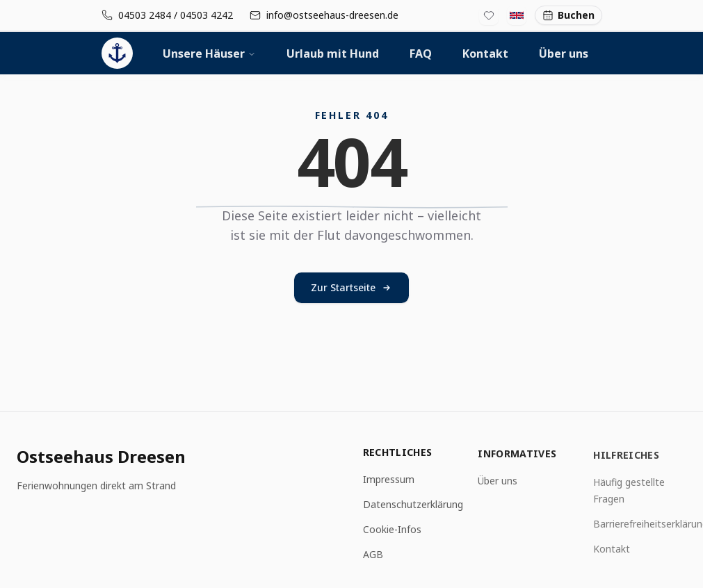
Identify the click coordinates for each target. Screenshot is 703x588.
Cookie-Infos (392, 530)
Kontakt (485, 54)
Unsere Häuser (209, 54)
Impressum (389, 480)
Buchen (568, 15)
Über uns (564, 54)
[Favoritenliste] (489, 15)
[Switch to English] (517, 15)
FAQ (421, 54)
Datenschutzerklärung (413, 505)
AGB (373, 555)
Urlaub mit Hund (333, 54)
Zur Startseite (351, 287)
